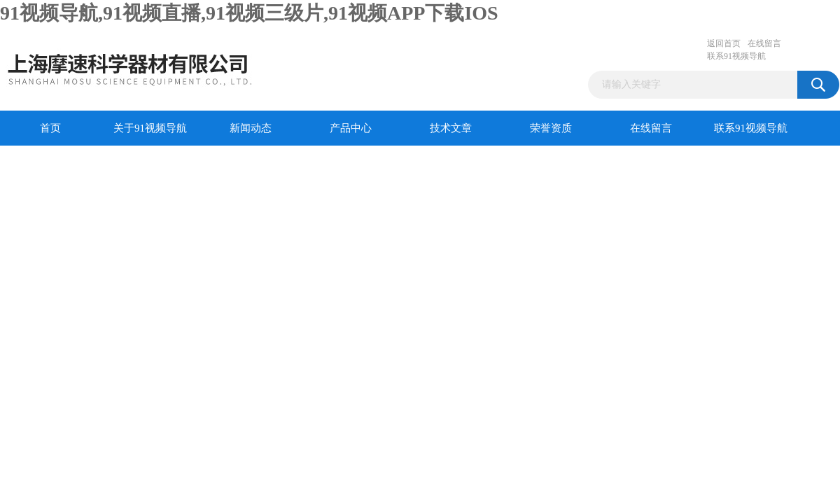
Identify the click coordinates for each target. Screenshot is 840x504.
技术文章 (451, 128)
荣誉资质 (551, 128)
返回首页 (724, 43)
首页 (50, 128)
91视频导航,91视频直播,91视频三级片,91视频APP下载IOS (249, 13)
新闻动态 (251, 128)
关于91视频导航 (150, 128)
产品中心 (351, 128)
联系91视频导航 (736, 56)
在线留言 (764, 43)
